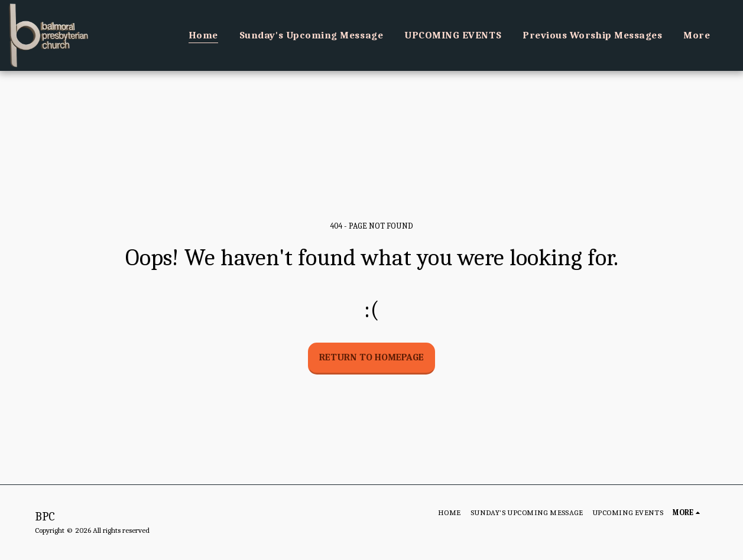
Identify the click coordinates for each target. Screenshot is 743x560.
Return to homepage (371, 357)
